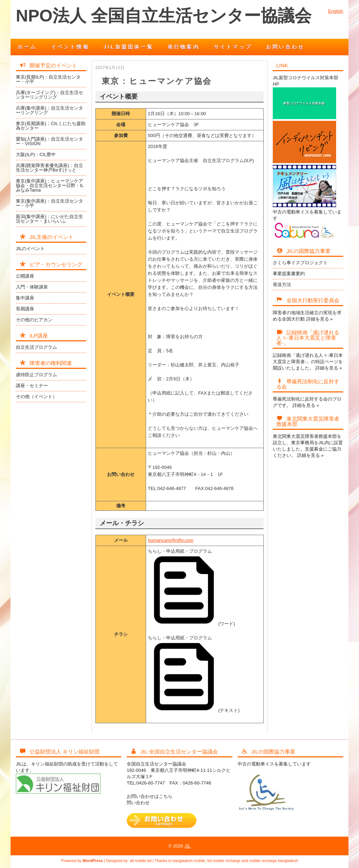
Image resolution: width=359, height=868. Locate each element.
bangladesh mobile (189, 861)
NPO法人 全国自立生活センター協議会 (164, 16)
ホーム (27, 47)
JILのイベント (30, 249)
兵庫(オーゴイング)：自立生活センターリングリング (49, 95)
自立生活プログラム (36, 347)
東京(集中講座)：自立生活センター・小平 (49, 203)
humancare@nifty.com (171, 540)
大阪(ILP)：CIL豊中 (36, 154)
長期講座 (25, 309)
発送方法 (282, 284)
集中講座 (25, 298)
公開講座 (25, 276)
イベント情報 (70, 47)
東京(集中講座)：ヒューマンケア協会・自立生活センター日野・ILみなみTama (50, 185)
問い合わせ (138, 803)
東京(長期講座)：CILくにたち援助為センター (51, 126)
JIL (187, 846)
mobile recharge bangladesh (274, 861)
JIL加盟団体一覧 (128, 47)
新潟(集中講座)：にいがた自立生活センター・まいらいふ (49, 219)
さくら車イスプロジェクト (300, 263)
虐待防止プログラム (36, 375)
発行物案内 (184, 47)
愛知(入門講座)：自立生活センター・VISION (49, 141)
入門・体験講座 (32, 287)
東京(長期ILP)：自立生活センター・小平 (48, 79)
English (336, 11)
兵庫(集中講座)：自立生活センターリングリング (49, 110)
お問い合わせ (285, 47)
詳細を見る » (320, 319)
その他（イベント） (36, 396)
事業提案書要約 (289, 274)
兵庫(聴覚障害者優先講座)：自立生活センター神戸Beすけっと (49, 168)
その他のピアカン (34, 320)
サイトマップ (233, 47)
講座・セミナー (32, 386)
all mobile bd (141, 861)
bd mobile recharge (224, 861)
